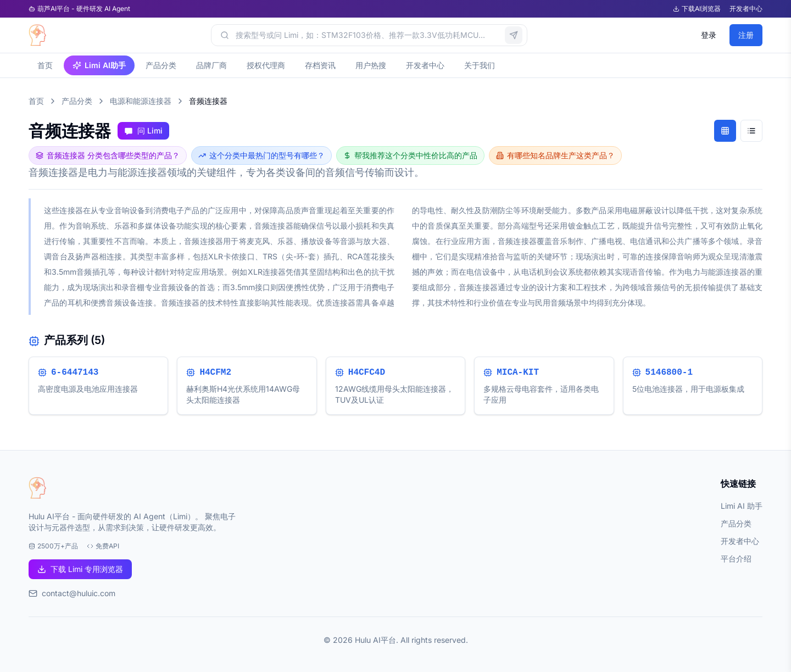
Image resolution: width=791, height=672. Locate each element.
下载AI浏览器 (697, 9)
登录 (709, 35)
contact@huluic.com (79, 593)
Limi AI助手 (99, 65)
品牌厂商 (211, 65)
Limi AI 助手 (742, 506)
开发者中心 (746, 9)
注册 (746, 35)
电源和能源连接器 (141, 101)
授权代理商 (266, 65)
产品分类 (161, 65)
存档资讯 (320, 65)
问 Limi (143, 130)
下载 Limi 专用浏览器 (80, 569)
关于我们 (480, 65)
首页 (45, 65)
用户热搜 (371, 65)
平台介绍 (736, 559)
